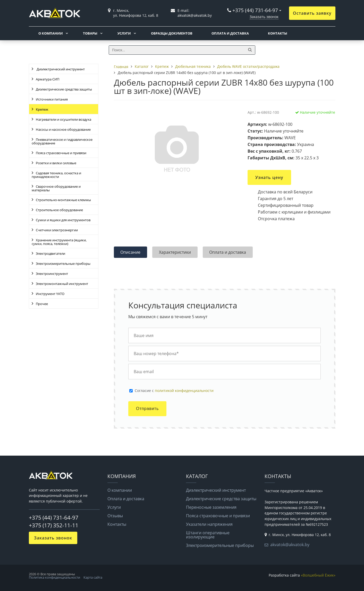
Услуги (124, 33)
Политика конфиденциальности (54, 577)
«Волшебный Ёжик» (318, 575)
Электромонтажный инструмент (62, 284)
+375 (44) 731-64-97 (255, 10)
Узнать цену (269, 177)
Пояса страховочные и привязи (61, 153)
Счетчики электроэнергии (57, 230)
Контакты (278, 33)
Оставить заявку (312, 13)
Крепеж (42, 109)
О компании (51, 33)
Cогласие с (174, 391)
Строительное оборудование (59, 210)
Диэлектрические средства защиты (64, 89)
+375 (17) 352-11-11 (54, 525)
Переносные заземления (211, 507)
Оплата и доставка (230, 33)
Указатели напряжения (209, 524)
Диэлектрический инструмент (60, 69)
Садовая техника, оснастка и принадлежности (56, 175)
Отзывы (115, 516)
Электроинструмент (52, 274)
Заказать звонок (264, 17)
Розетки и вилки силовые (56, 163)
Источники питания (52, 99)
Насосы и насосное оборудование (63, 129)
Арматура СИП (48, 79)
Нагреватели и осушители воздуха (64, 119)
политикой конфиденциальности (184, 391)
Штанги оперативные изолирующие (208, 535)
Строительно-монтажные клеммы (63, 200)
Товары (90, 33)
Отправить (147, 409)
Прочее (42, 304)
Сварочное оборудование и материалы (56, 188)
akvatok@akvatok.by (290, 545)
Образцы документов (172, 33)
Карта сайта (93, 577)
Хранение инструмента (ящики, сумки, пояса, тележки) (59, 242)
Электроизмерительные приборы (63, 264)
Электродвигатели (50, 253)
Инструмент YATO (50, 294)
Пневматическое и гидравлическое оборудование (62, 141)
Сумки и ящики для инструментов (63, 220)
